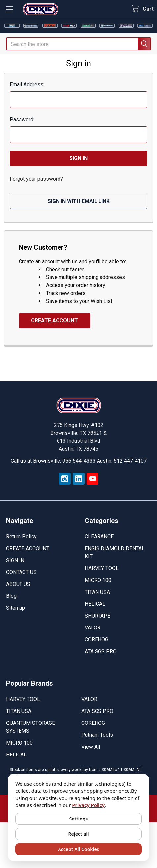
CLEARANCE (99, 537)
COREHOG (97, 640)
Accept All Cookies (78, 849)
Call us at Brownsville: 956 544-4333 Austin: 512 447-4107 (79, 461)
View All (91, 747)
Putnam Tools (97, 735)
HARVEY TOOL (102, 568)
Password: (22, 120)
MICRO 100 (98, 580)
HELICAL (95, 604)
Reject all (79, 834)
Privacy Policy (88, 805)
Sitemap (16, 608)
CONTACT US (21, 572)
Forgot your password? (36, 179)
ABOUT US (18, 584)
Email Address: (27, 85)
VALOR (93, 628)
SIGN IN (15, 560)
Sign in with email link (79, 201)
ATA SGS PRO (101, 651)
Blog (11, 596)
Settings (79, 819)
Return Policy (21, 537)
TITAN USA (97, 592)
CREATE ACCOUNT (28, 548)
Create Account (55, 321)
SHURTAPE (98, 616)
